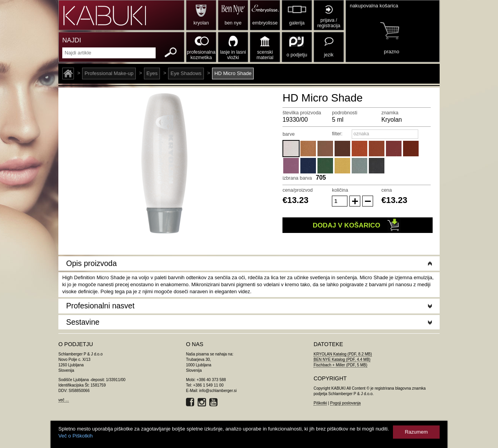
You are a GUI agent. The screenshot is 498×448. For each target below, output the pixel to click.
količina (340, 190)
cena (387, 190)
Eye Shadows (186, 73)
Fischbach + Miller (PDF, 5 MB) (340, 365)
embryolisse (265, 23)
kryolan (201, 23)
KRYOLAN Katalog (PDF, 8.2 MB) (343, 354)
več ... (64, 400)
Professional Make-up (109, 73)
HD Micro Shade (233, 73)
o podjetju (297, 55)
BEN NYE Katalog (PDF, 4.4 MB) (342, 360)
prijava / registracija (329, 23)
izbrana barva (297, 178)
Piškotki (320, 403)
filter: (337, 134)
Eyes (152, 73)
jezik (329, 55)
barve (288, 134)
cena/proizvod (298, 190)
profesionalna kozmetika (201, 55)
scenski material (265, 55)
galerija (297, 23)
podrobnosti (345, 113)
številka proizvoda (302, 113)
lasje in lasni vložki (233, 55)
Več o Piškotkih (75, 436)
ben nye (233, 23)
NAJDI (72, 40)
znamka (390, 113)
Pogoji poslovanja (345, 403)
